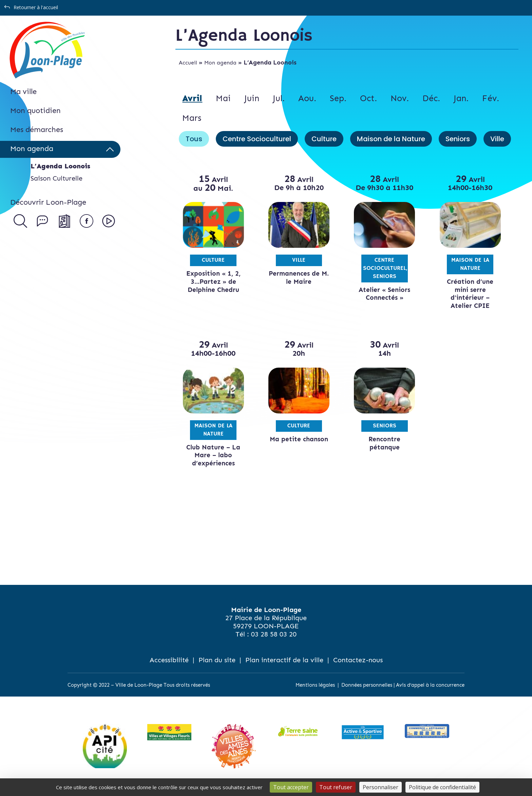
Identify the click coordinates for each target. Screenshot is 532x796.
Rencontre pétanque (384, 443)
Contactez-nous (358, 660)
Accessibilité (169, 660)
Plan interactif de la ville (284, 660)
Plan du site (217, 660)
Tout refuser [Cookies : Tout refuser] (336, 787)
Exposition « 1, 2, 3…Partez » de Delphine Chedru (213, 282)
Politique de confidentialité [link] (442, 787)
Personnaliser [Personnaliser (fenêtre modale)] (381, 787)
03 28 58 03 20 (274, 634)
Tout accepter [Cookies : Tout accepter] (291, 787)
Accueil (188, 63)
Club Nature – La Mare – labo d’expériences (213, 455)
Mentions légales (315, 685)
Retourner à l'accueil (36, 7)
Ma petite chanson (299, 439)
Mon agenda (220, 63)
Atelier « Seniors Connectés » (384, 294)
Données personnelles (367, 685)
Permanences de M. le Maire (299, 277)
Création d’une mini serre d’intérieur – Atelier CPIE (470, 294)
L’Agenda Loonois (60, 166)
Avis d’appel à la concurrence (430, 685)
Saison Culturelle (56, 178)
